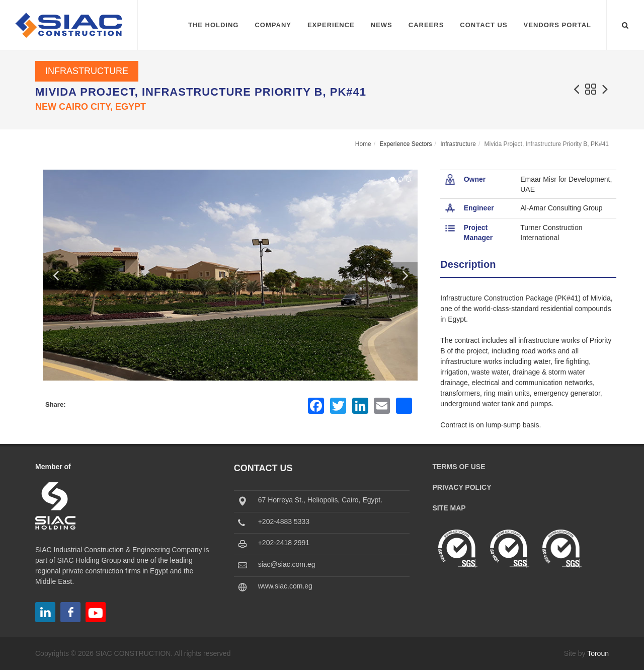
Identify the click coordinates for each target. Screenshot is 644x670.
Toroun (598, 653)
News (382, 25)
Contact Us (484, 25)
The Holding (214, 25)
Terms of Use (459, 467)
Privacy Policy (462, 487)
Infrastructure (87, 71)
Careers (426, 25)
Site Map (449, 508)
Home (363, 144)
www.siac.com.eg (285, 586)
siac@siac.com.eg (287, 564)
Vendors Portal (557, 25)
